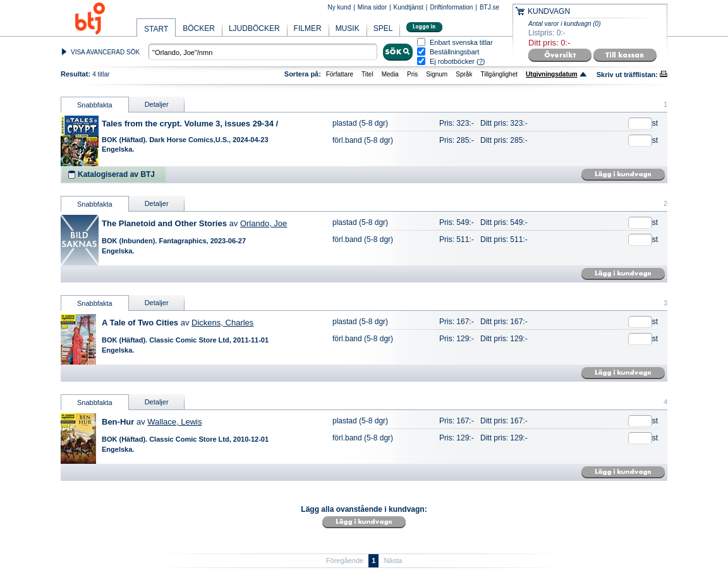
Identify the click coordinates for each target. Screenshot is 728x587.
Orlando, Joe (264, 223)
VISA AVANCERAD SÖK (105, 52)
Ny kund (340, 7)
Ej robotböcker (452, 61)
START (156, 29)
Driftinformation (451, 7)
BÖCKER (199, 28)
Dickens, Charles (222, 323)
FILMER (308, 28)
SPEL (383, 28)
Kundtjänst (409, 7)
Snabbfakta (95, 105)
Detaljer (157, 104)
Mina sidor (372, 7)
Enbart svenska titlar (461, 43)
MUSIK (348, 28)
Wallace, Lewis (174, 422)
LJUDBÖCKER (254, 28)
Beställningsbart (454, 52)
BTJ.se (489, 7)
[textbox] (263, 52)
